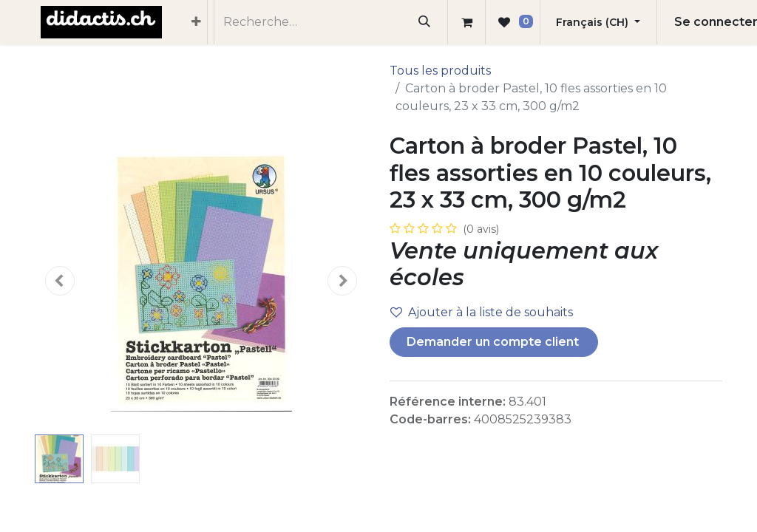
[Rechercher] (425, 22)
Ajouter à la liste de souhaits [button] (482, 312)
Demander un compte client (494, 342)
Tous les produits (440, 71)
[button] (60, 281)
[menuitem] (196, 22)
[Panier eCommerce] (466, 22)
